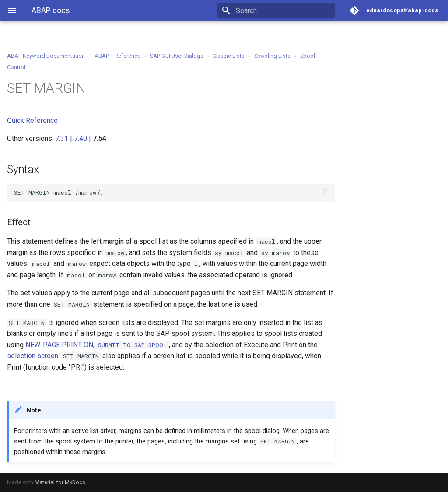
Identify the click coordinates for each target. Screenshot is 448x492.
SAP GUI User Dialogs (177, 56)
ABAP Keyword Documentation (46, 56)
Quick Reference (32, 120)
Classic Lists (229, 56)
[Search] (284, 10)
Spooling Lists (272, 56)
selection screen (33, 356)
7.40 (80, 138)
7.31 (62, 138)
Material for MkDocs (60, 482)
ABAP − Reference (117, 56)
